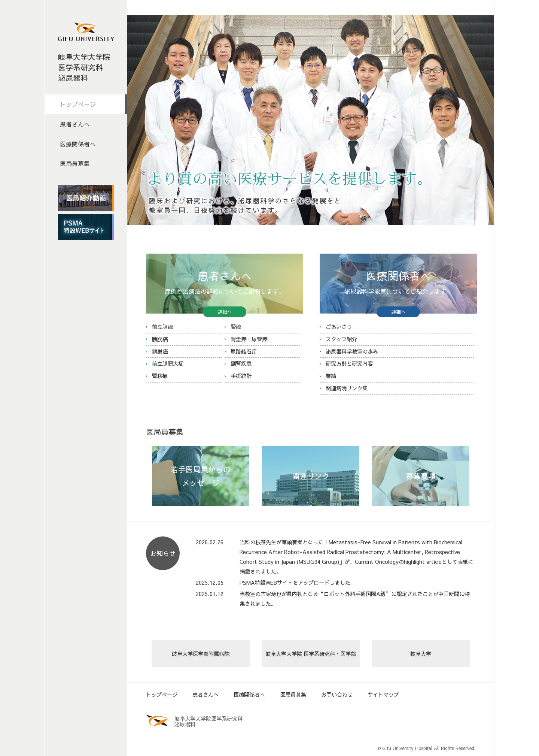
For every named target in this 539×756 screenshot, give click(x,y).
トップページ (78, 104)
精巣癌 (160, 351)
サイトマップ (383, 695)
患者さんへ (75, 124)
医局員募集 (75, 163)
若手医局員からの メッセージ (201, 476)
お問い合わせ (337, 695)
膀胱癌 (160, 339)
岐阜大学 (421, 654)
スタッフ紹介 (341, 339)
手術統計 (241, 376)
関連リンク (311, 476)
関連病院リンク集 (347, 388)
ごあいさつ (339, 327)
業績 (331, 376)
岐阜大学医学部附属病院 (201, 654)
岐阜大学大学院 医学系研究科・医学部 (311, 654)
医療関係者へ (78, 144)
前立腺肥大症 (168, 363)
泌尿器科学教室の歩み (352, 351)
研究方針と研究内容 (349, 363)
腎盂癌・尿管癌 (249, 339)
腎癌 (236, 327)
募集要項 (421, 476)
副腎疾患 (241, 363)
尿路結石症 (244, 351)
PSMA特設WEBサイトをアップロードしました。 (298, 583)
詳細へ (225, 312)
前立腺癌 (162, 327)
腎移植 (160, 376)
